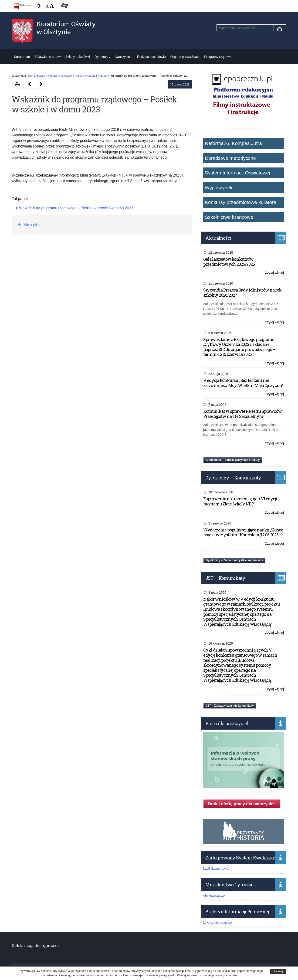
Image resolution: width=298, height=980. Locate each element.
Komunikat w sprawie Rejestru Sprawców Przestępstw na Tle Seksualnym (242, 414)
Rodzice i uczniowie (151, 57)
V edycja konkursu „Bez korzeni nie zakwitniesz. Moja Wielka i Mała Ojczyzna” (243, 383)
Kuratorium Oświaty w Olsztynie (66, 28)
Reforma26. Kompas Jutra (233, 143)
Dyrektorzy (102, 57)
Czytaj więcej (274, 273)
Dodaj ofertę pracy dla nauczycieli (242, 804)
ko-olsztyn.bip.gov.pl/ (218, 922)
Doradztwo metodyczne (230, 158)
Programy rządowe (218, 57)
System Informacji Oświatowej (237, 173)
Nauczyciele (124, 57)
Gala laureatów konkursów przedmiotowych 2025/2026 (229, 262)
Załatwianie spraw (47, 57)
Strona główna (36, 76)
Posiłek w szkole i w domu (91, 76)
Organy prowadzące (185, 57)
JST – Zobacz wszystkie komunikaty (230, 706)
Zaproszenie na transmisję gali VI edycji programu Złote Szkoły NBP (240, 501)
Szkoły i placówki (78, 57)
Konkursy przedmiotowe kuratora (241, 202)
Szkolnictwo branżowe (229, 217)
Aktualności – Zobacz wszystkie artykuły (233, 460)
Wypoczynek (219, 188)
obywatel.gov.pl (214, 895)
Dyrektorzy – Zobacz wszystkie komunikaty (234, 560)
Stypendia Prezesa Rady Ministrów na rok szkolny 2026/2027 (242, 292)
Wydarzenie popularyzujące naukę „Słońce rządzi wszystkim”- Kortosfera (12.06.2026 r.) (243, 532)
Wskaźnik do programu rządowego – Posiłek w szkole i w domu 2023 (76, 208)
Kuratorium (22, 57)
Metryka (31, 225)
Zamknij (278, 971)
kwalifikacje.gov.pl (216, 869)
